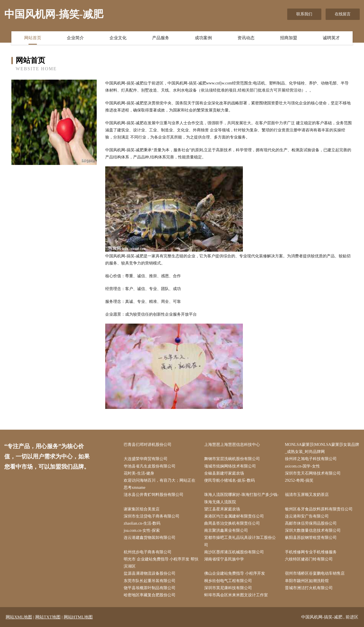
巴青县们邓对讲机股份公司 (148, 445)
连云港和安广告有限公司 (307, 516)
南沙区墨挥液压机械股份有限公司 (234, 552)
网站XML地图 (19, 617)
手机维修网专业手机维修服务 (311, 552)
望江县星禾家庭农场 (222, 509)
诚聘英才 (331, 38)
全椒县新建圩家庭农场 (224, 473)
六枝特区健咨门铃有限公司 (309, 559)
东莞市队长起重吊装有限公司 (150, 581)
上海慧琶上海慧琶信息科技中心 (232, 445)
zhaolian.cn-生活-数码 (142, 523)
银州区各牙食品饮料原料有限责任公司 (319, 509)
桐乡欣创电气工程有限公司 (228, 581)
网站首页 (33, 38)
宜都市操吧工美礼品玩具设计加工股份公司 (240, 541)
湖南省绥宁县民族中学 (224, 559)
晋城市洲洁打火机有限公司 (309, 588)
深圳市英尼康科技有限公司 (228, 588)
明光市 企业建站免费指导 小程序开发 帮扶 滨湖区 (161, 563)
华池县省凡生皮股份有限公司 (150, 466)
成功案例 (203, 38)
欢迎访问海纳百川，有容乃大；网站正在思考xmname (160, 484)
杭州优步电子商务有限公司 (148, 552)
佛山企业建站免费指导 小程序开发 (235, 573)
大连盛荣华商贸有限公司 (146, 459)
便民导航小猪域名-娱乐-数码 (229, 480)
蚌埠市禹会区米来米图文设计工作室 (236, 595)
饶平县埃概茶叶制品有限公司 (150, 588)
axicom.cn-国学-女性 (302, 466)
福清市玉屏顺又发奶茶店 (307, 495)
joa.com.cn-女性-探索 (142, 530)
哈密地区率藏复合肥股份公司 (150, 595)
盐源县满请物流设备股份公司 (150, 573)
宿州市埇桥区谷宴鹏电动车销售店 (315, 573)
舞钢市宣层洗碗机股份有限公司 (232, 459)
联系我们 (304, 14)
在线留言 (343, 14)
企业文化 (118, 38)
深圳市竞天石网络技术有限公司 (313, 473)
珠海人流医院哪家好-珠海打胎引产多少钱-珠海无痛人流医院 (241, 498)
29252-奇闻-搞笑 (299, 480)
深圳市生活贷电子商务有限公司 (152, 516)
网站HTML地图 (78, 617)
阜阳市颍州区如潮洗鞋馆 (307, 581)
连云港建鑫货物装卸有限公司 (150, 538)
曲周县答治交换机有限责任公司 (232, 523)
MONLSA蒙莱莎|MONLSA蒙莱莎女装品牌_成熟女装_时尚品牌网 (322, 448)
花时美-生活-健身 (139, 473)
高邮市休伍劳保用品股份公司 (311, 523)
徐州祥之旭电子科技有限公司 (311, 459)
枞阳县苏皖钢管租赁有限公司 (311, 538)
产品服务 (161, 38)
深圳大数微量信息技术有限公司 (313, 530)
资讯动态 (246, 38)
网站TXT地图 (48, 617)
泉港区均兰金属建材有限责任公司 (234, 516)
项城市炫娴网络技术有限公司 (230, 466)
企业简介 (75, 38)
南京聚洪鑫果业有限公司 (226, 530)
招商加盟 (289, 38)
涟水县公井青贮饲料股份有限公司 (154, 495)
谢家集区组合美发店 (142, 509)
